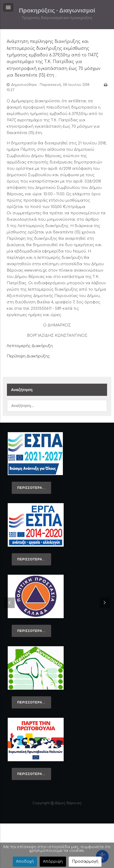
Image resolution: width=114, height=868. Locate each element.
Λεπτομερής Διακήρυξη (30, 346)
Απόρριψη (53, 862)
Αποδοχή (25, 862)
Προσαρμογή (85, 862)
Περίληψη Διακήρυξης (28, 356)
